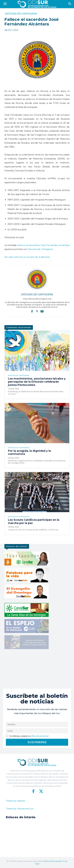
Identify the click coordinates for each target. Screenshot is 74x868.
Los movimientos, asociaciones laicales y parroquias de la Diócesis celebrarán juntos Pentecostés (37, 382)
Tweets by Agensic (16, 801)
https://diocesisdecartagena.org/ (37, 299)
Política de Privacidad (52, 861)
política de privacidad (39, 736)
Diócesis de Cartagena (21, 14)
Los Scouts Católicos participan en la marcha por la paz (34, 521)
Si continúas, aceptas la (27, 736)
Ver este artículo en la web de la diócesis (27, 257)
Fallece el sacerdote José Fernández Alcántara (43, 245)
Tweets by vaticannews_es (20, 809)
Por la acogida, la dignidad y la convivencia (29, 452)
